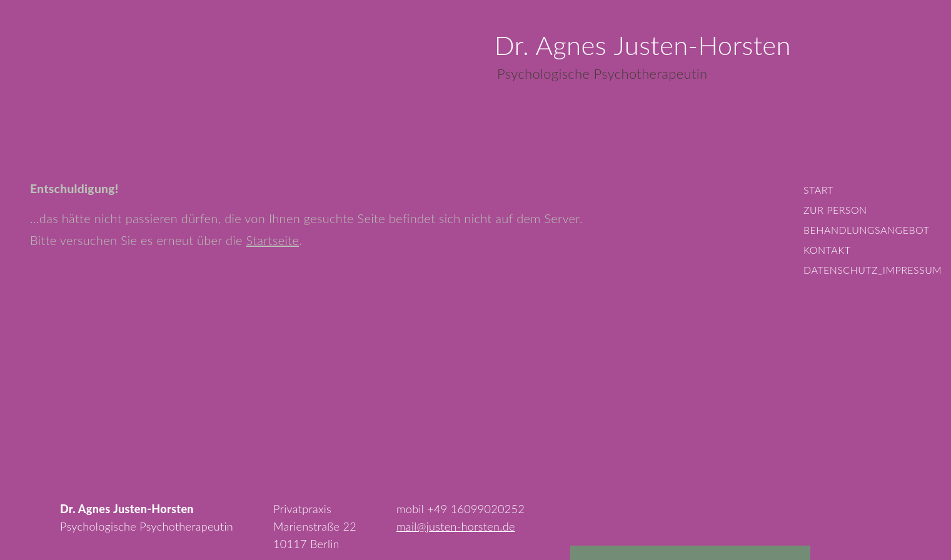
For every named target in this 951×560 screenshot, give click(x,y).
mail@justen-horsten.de (456, 526)
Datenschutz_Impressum (873, 270)
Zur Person (835, 210)
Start (818, 190)
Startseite (273, 240)
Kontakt (827, 250)
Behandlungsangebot (866, 230)
